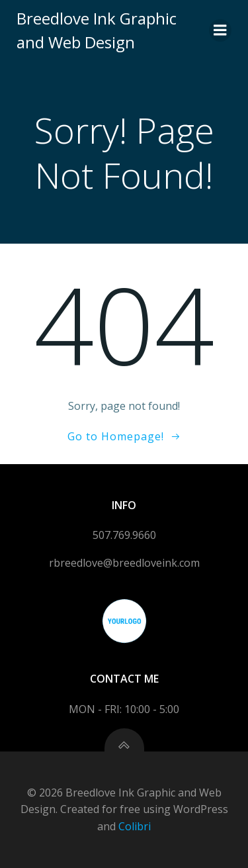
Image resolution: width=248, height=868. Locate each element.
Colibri (135, 826)
